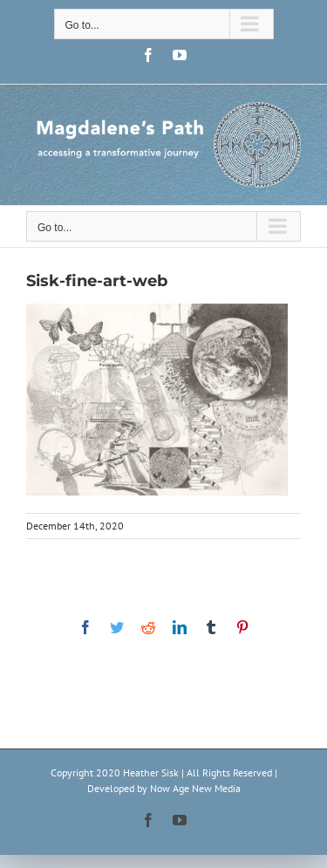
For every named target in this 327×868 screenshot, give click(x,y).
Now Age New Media (195, 788)
